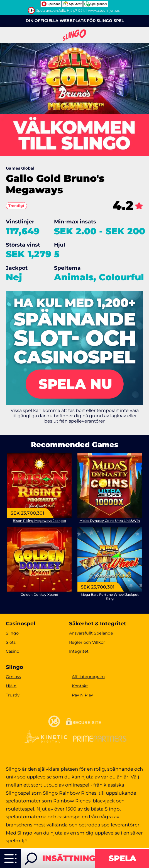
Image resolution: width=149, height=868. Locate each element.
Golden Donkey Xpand (39, 595)
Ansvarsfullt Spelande (91, 633)
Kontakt (80, 686)
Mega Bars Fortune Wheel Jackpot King (109, 596)
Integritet (79, 651)
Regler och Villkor (87, 642)
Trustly (13, 695)
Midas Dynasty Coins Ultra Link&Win (110, 521)
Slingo (12, 633)
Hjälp (11, 686)
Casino (13, 651)
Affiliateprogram (88, 677)
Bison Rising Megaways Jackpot (40, 521)
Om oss (13, 677)
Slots (11, 642)
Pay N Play (82, 695)
